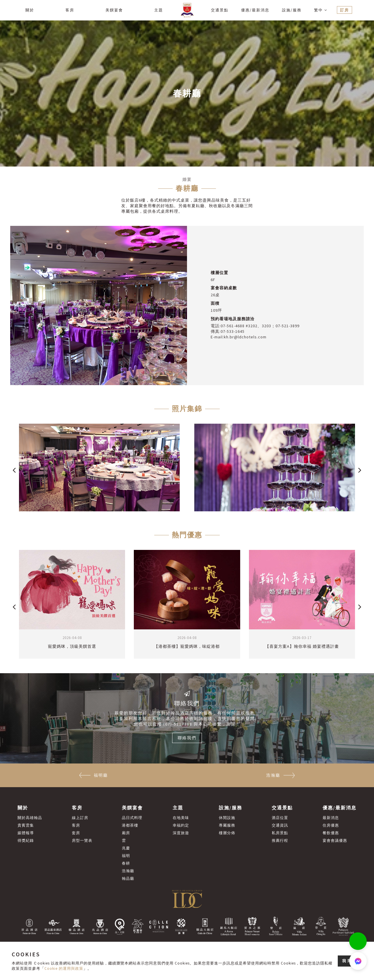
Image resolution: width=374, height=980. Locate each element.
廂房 (126, 833)
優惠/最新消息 (255, 10)
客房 (70, 10)
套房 (76, 833)
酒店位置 (280, 818)
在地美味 (181, 818)
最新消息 (331, 818)
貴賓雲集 (26, 825)
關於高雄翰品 (30, 818)
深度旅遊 (181, 833)
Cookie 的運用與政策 (64, 968)
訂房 (344, 10)
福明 (126, 856)
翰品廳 (128, 878)
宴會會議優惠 (335, 840)
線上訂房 (80, 818)
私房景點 (280, 833)
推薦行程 (280, 840)
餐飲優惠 (331, 833)
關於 (30, 10)
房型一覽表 (82, 840)
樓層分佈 (227, 833)
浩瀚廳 (128, 871)
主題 (159, 10)
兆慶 (126, 848)
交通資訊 (280, 825)
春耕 (126, 863)
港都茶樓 (130, 825)
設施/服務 (292, 10)
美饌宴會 (114, 10)
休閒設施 (227, 818)
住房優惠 (331, 825)
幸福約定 (181, 825)
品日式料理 (132, 818)
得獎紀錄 (26, 840)
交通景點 (220, 10)
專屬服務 (227, 825)
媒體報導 (26, 833)
